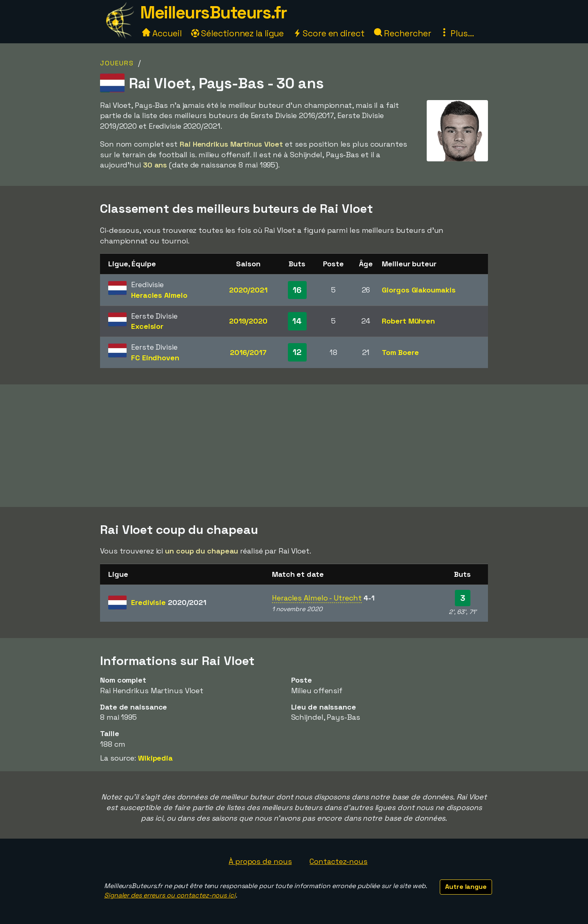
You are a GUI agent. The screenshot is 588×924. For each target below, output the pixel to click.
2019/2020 (248, 321)
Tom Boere (400, 352)
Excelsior (147, 326)
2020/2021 (248, 290)
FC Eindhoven (155, 358)
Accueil (162, 33)
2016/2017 (248, 352)
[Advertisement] (294, 446)
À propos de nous (260, 861)
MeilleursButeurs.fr (214, 12)
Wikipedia (155, 758)
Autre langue (466, 887)
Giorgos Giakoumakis (419, 290)
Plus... (457, 33)
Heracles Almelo (159, 295)
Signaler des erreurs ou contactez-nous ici (170, 895)
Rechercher (403, 33)
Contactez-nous (339, 861)
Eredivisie (169, 602)
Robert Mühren (408, 321)
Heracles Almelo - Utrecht (317, 598)
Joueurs (117, 63)
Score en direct (329, 33)
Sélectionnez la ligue (238, 33)
